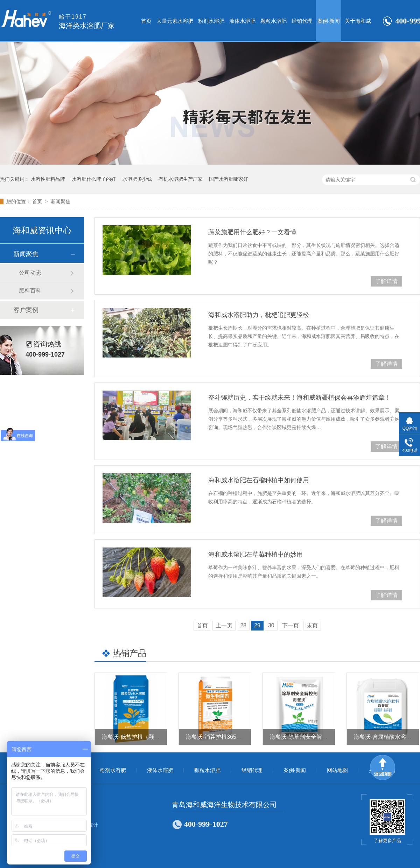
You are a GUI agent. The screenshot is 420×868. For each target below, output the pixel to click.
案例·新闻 (329, 21)
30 (271, 625)
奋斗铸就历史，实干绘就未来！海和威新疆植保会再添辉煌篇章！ (300, 398)
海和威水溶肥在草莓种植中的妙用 (255, 554)
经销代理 (302, 21)
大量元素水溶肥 (175, 21)
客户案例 (26, 310)
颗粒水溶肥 (274, 21)
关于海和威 (358, 21)
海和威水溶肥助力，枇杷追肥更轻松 (259, 315)
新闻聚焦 (61, 201)
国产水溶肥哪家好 (229, 179)
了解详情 (386, 281)
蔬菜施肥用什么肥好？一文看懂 (252, 232)
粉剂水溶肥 (211, 21)
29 (257, 625)
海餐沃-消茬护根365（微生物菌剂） (231, 737)
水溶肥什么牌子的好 (94, 179)
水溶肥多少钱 (137, 179)
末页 (312, 625)
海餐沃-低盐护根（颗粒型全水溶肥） (148, 737)
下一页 (290, 625)
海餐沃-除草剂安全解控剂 (302, 737)
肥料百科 (30, 291)
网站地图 (337, 770)
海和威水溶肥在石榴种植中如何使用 (259, 480)
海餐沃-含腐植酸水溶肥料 (386, 737)
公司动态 (30, 273)
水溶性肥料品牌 (48, 179)
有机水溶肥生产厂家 (181, 179)
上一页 (224, 625)
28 (243, 625)
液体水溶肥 (242, 21)
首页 (146, 21)
